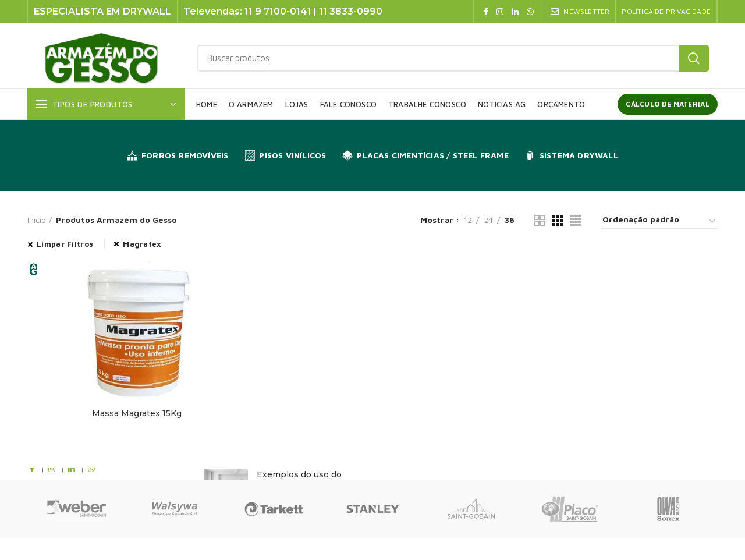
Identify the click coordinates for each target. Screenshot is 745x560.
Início (37, 220)
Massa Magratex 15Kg (137, 413)
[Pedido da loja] (659, 221)
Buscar (694, 58)
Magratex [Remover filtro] (142, 244)
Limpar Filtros (65, 244)
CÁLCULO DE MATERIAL (668, 104)
